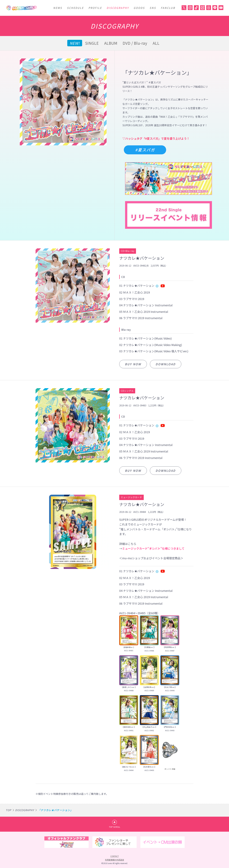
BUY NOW (133, 364)
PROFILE (95, 8)
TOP (8, 810)
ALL (156, 43)
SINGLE (92, 43)
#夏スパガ (145, 150)
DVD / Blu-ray (135, 43)
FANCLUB (168, 8)
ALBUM (111, 43)
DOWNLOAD (166, 364)
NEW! (75, 43)
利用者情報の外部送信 (114, 860)
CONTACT (115, 856)
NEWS (58, 8)
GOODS (139, 8)
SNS (153, 8)
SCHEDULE (75, 8)
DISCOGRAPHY (118, 8)
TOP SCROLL (115, 827)
